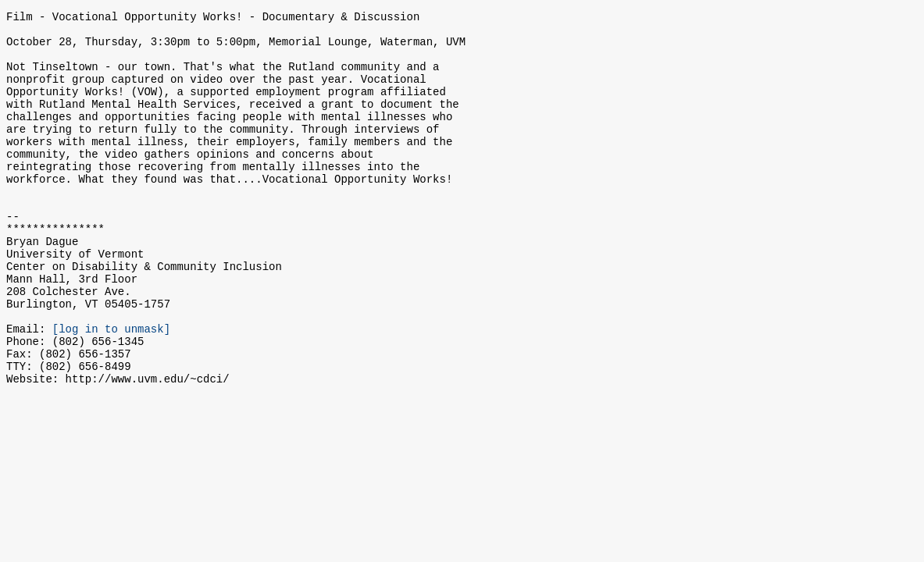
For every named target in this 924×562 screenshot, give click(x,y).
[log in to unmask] (111, 389)
